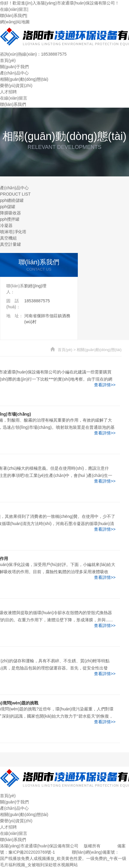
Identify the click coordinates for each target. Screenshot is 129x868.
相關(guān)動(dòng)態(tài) (24, 79)
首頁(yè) (8, 60)
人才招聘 (8, 92)
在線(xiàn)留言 (14, 9)
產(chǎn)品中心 (14, 73)
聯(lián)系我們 (13, 16)
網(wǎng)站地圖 (15, 22)
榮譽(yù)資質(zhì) (16, 86)
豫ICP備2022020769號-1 (32, 852)
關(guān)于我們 (14, 67)
